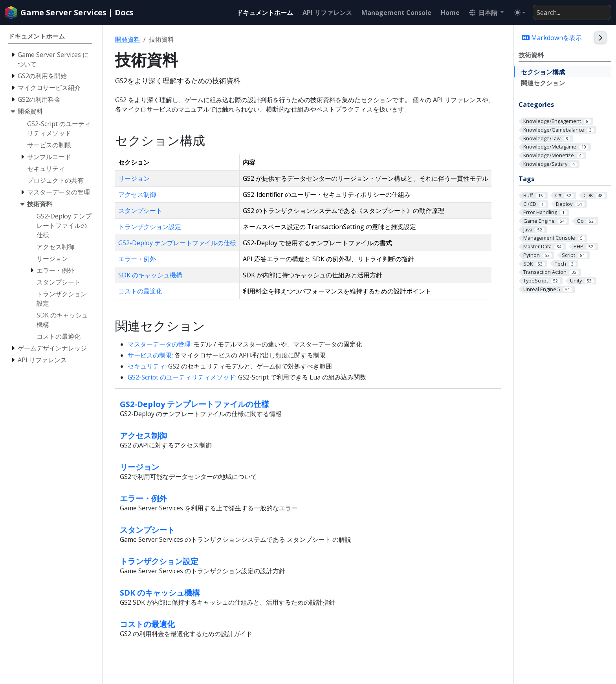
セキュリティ (147, 366)
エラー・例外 (137, 259)
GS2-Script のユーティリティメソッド (181, 377)
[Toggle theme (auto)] (520, 13)
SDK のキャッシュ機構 (150, 275)
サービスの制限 (150, 355)
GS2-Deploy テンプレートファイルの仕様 (177, 243)
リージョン (134, 178)
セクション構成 (543, 72)
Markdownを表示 (552, 38)
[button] (486, 13)
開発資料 (128, 39)
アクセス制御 (137, 194)
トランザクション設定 (150, 227)
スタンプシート (140, 211)
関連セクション (543, 83)
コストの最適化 (140, 291)
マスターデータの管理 (159, 344)
